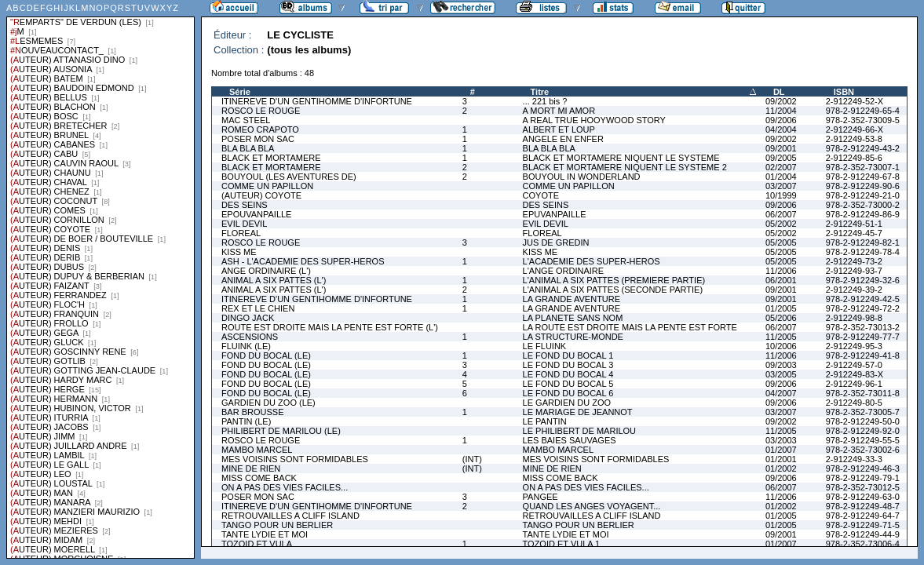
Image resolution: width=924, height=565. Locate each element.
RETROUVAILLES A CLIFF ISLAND (290, 516)
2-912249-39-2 (854, 290)
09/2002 (781, 101)
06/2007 (781, 214)
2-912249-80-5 (854, 403)
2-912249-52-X (855, 101)
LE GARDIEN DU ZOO (567, 403)
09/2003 (781, 365)
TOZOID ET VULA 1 (562, 544)
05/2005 (781, 242)
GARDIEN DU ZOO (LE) (268, 403)
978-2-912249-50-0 (863, 421)
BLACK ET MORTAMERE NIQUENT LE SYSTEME (621, 158)
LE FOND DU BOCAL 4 (568, 374)
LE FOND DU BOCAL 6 (568, 393)
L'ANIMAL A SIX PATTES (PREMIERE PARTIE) (614, 280)
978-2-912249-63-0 (863, 497)
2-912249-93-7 (854, 271)
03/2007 (781, 186)
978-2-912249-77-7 (863, 337)
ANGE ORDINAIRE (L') (266, 271)
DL (779, 92)
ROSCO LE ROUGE (261, 111)
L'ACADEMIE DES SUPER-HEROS (592, 261)
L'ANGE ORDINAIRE (564, 271)
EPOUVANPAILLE (256, 214)
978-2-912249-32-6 (863, 280)
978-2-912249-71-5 (863, 525)
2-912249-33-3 (854, 459)
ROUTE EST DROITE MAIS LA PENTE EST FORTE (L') (330, 327)
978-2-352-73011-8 (863, 393)
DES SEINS (245, 205)
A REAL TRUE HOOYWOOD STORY (594, 120)
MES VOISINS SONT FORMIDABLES (295, 459)
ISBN (844, 92)
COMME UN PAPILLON (267, 186)
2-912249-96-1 (854, 384)
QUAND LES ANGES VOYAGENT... (592, 506)
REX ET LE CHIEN (258, 308)
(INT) (472, 459)
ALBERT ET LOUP (559, 129)
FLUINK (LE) (246, 346)
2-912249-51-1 (854, 224)
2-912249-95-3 (854, 346)
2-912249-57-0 (854, 365)
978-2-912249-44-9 (863, 534)
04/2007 (781, 393)
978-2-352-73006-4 (863, 544)
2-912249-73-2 (854, 261)
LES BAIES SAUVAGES (570, 440)
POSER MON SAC (258, 139)
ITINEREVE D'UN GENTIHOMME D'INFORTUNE (317, 101)
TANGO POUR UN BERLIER (277, 525)
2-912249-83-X (855, 374)
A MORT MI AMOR (559, 111)
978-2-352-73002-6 (863, 450)
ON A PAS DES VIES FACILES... (285, 487)
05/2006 (781, 318)
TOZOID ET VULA (257, 544)
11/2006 (781, 271)
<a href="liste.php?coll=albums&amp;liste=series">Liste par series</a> (100, 279)
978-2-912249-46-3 (863, 468)
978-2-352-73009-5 (863, 120)
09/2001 (781, 148)
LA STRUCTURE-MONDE (573, 337)
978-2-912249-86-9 (863, 214)
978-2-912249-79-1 (863, 478)
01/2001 (781, 459)
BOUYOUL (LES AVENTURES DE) (289, 177)
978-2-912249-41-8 (863, 355)
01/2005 (781, 308)
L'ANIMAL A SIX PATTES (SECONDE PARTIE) (613, 290)
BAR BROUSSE (252, 412)
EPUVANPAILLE (555, 214)
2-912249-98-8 (854, 318)
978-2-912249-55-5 (863, 440)
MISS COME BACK (259, 478)
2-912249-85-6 (854, 158)
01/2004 (781, 177)
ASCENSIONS (250, 337)
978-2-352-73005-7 (863, 412)
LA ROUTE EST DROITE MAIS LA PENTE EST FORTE (630, 327)
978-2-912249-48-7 (863, 506)
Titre (540, 92)
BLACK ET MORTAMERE (271, 158)
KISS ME (239, 252)
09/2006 (781, 120)
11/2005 (781, 337)
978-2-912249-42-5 (863, 299)
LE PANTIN (545, 421)
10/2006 (781, 346)
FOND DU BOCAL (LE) (266, 355)
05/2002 (781, 224)
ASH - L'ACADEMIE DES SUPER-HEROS (303, 261)
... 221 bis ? (545, 101)
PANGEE (541, 497)
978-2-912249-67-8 (863, 177)
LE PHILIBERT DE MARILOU (579, 431)
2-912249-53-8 (854, 139)
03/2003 (781, 440)
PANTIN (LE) (246, 421)
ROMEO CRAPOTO (260, 129)
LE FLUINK (545, 346)
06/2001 (781, 280)
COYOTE (541, 195)
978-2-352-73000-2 (863, 205)
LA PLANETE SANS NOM (573, 318)
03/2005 (781, 374)
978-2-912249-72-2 (863, 308)
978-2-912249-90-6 (863, 186)
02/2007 (781, 167)
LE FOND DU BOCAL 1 (568, 355)
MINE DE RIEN (251, 468)
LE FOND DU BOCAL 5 (568, 384)
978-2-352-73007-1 (863, 167)
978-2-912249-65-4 (863, 111)
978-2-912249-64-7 (863, 516)
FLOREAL (241, 233)
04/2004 (781, 129)
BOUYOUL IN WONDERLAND (582, 177)
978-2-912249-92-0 (863, 431)
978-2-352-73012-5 (863, 487)
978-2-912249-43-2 (863, 148)
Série (240, 92)
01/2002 (781, 468)
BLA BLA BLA (248, 148)
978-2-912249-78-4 (863, 252)
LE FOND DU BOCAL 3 (568, 365)
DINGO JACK (248, 318)
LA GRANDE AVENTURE (572, 299)
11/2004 (781, 111)
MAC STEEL (246, 120)
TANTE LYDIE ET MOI (265, 534)
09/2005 (781, 158)
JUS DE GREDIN (556, 242)
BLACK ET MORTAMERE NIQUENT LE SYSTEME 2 (625, 167)
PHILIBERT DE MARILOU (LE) (281, 431)
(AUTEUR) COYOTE (261, 195)
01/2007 (781, 450)
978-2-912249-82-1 (863, 242)
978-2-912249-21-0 (863, 195)
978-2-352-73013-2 (863, 327)
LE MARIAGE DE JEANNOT (578, 412)
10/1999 (781, 195)
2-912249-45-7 (854, 233)
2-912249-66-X (855, 129)
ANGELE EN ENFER (563, 139)
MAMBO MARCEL (257, 450)
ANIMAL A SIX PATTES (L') (274, 280)
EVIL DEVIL (244, 224)
